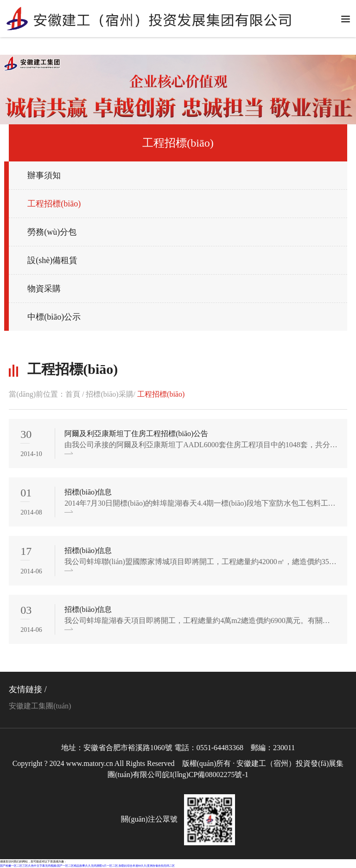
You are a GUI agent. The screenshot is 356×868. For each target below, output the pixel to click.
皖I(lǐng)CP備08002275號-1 (205, 775)
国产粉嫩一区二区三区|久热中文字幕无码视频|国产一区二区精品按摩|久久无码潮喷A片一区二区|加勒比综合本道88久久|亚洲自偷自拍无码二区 (87, 865)
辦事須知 (44, 175)
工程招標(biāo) (54, 204)
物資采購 (44, 289)
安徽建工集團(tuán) (40, 706)
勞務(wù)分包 (52, 232)
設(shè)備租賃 (52, 260)
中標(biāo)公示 (54, 317)
